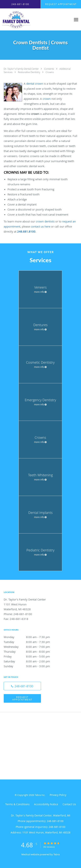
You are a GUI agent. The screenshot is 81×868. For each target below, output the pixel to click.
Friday (31, 656)
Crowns (50, 72)
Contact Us (69, 804)
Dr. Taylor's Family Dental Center (22, 69)
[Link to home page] (20, 20)
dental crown (35, 83)
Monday (31, 637)
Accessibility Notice (46, 804)
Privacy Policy (58, 795)
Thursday (31, 652)
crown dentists (45, 221)
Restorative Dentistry (29, 72)
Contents (49, 69)
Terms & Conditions (17, 804)
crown (47, 99)
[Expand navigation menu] (76, 20)
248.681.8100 (26, 231)
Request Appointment (22, 698)
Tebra (57, 854)
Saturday (31, 661)
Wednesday (31, 647)
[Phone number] (22, 686)
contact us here (40, 226)
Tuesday (31, 642)
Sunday (31, 666)
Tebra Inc (40, 795)
